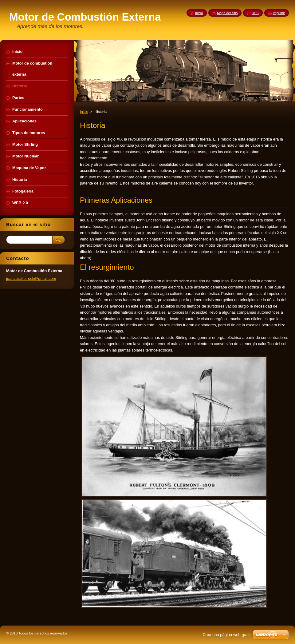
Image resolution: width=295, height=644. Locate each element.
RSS (255, 13)
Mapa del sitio (227, 13)
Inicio (84, 112)
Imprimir (279, 13)
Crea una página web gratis (227, 635)
